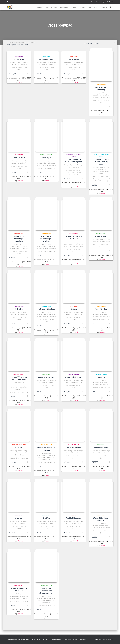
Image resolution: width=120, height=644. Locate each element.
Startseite (9, 43)
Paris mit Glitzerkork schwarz (46, 450)
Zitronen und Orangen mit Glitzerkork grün (46, 592)
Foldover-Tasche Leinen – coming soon (101, 162)
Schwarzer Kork (101, 449)
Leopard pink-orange (74, 378)
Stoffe (96, 7)
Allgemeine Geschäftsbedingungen (18, 640)
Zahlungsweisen (56, 640)
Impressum (83, 640)
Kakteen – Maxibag (46, 310)
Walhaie (40, 7)
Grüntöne (19, 310)
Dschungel (46, 158)
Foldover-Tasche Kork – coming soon (74, 161)
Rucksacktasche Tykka (19, 446)
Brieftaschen (64, 7)
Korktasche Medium (46, 155)
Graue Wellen (101, 237)
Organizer (82, 7)
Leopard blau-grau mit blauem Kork (19, 379)
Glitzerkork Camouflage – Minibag (46, 239)
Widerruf (46, 640)
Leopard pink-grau (46, 378)
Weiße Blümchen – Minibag (19, 591)
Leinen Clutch (46, 56)
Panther (19, 449)
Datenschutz (36, 640)
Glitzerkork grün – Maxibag (74, 238)
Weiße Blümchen (74, 519)
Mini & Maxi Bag (101, 85)
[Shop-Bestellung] (99, 44)
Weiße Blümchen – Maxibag (101, 521)
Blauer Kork (19, 59)
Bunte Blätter (74, 59)
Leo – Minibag (101, 310)
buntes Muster (19, 158)
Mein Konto (98, 2)
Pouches (73, 7)
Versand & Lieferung (71, 640)
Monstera (101, 378)
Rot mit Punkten (74, 449)
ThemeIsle (110, 640)
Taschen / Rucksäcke (51, 7)
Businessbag (19, 56)
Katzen (74, 310)
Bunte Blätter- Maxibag (101, 89)
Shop (92, 2)
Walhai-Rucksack (101, 234)
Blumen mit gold (46, 59)
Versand (20, 82)
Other (90, 7)
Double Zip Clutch (19, 375)
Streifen (19, 519)
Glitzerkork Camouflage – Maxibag (19, 239)
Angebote (104, 7)
